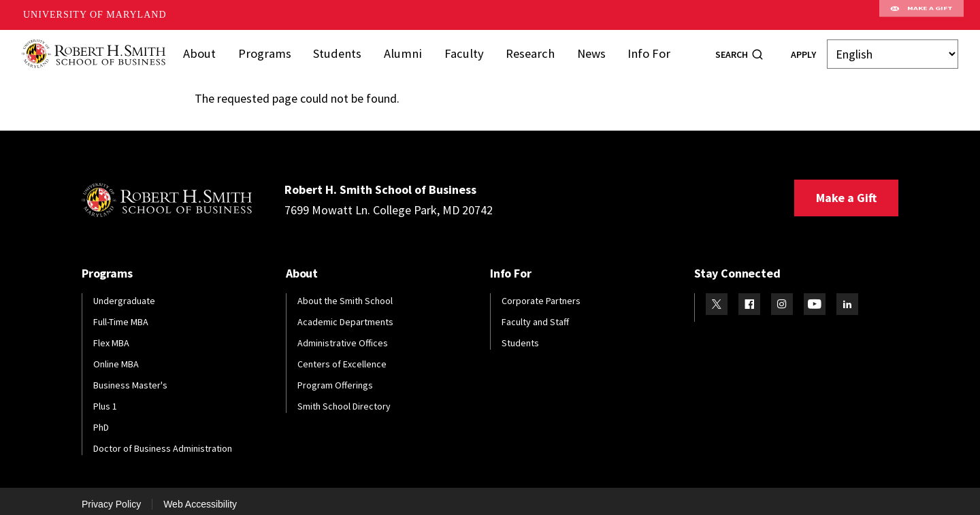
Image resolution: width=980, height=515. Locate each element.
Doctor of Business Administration (163, 441)
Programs (273, 50)
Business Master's (130, 378)
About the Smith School (345, 294)
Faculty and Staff (535, 315)
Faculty (462, 50)
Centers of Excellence (342, 357)
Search (732, 51)
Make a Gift (846, 191)
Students (342, 50)
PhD (101, 420)
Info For (639, 50)
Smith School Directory (344, 399)
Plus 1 (105, 399)
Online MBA (116, 357)
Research (524, 50)
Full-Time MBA (121, 315)
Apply (803, 51)
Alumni (404, 50)
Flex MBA (111, 336)
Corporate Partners (541, 294)
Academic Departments (345, 315)
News (583, 50)
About (210, 50)
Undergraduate (124, 294)
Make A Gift (921, 15)
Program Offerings (335, 378)
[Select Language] (893, 51)
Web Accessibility (200, 497)
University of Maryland (95, 15)
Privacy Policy (111, 497)
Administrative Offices (343, 336)
